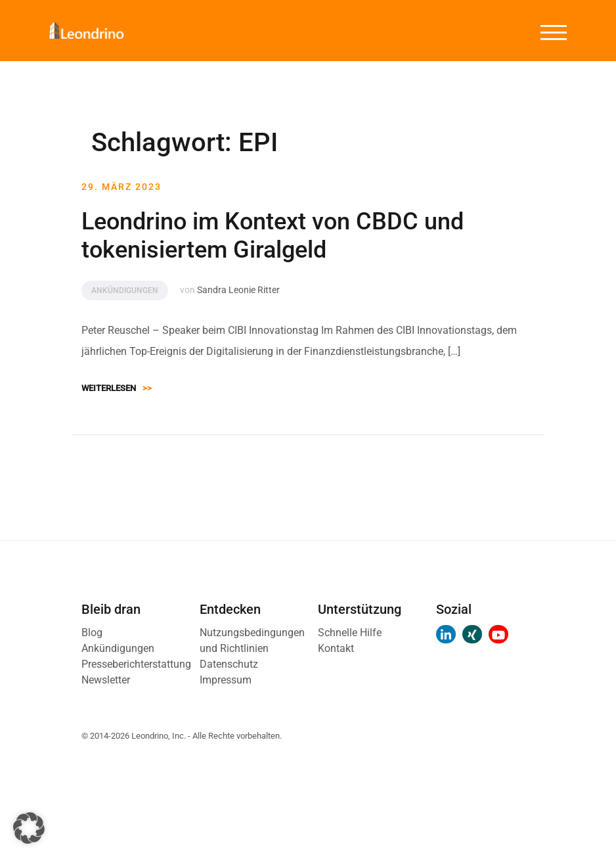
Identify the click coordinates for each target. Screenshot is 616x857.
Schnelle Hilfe (350, 633)
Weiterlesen (117, 388)
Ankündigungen (125, 290)
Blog (92, 633)
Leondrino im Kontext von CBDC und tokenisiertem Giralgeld (273, 236)
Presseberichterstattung (136, 664)
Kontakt (336, 648)
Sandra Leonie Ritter (238, 290)
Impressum (226, 680)
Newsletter (106, 680)
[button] (29, 828)
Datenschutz (229, 664)
